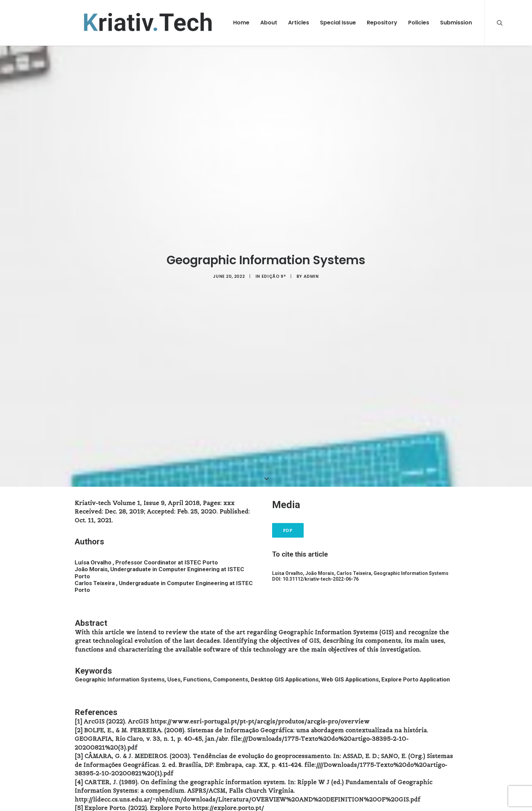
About (269, 23)
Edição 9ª (274, 272)
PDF (288, 521)
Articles (299, 23)
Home (241, 23)
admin (311, 272)
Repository (382, 23)
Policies (419, 23)
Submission (456, 23)
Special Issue (338, 23)
